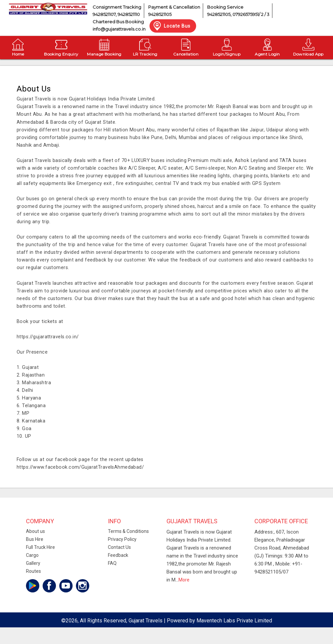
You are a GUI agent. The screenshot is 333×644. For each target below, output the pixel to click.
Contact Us (119, 547)
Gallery (33, 563)
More (184, 580)
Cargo (32, 555)
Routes (33, 571)
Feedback (118, 555)
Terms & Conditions (128, 531)
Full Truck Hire (40, 547)
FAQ (112, 563)
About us (35, 531)
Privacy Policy (122, 539)
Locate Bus (171, 26)
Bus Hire (35, 539)
